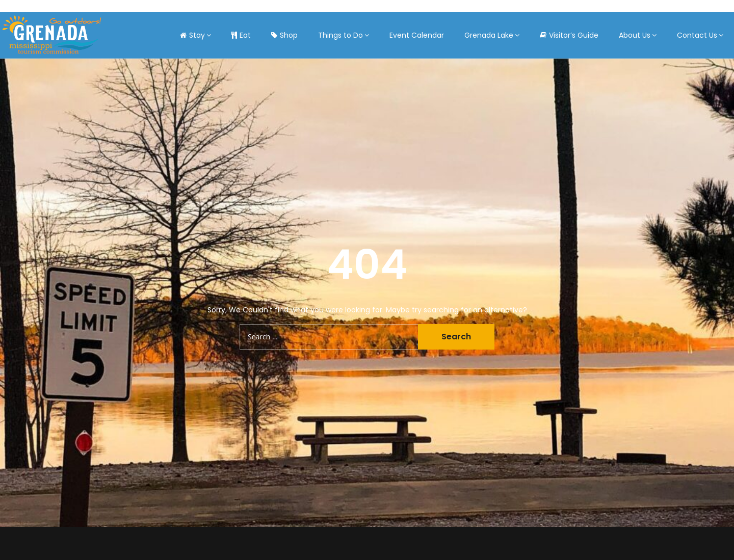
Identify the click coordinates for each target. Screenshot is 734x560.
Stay (192, 35)
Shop (284, 35)
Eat (241, 35)
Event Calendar (417, 35)
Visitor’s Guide (569, 35)
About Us (635, 35)
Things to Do (340, 35)
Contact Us (697, 35)
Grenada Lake (489, 35)
